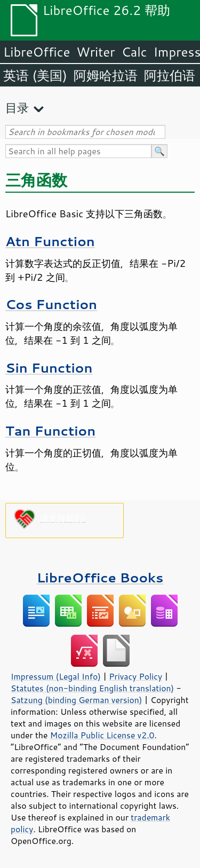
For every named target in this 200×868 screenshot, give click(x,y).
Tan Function (50, 431)
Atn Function (50, 241)
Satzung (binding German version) (77, 700)
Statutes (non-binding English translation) (92, 688)
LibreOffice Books (100, 577)
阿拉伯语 (170, 75)
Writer (95, 52)
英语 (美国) (35, 75)
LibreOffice (37, 52)
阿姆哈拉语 (106, 75)
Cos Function (51, 304)
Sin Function (49, 368)
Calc (134, 52)
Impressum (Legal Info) (56, 676)
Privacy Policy (135, 676)
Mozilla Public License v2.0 (102, 735)
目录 (17, 108)
